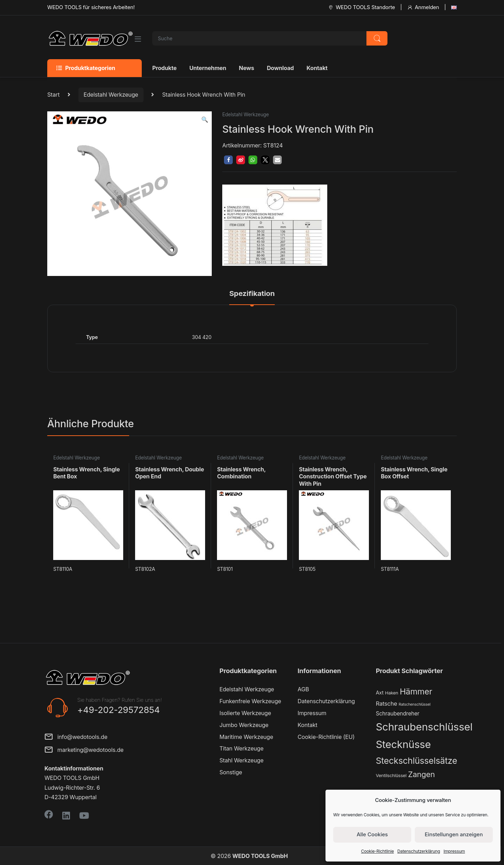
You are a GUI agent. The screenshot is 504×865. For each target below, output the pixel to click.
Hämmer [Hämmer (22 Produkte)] (416, 691)
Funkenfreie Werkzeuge (250, 701)
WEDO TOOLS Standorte (361, 7)
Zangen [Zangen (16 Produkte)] (422, 774)
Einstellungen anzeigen (454, 834)
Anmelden (423, 7)
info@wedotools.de (76, 737)
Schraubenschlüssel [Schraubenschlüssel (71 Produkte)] (424, 727)
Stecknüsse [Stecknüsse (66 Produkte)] (403, 744)
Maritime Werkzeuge (246, 737)
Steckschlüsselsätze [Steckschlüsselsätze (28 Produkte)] (417, 761)
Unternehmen (208, 68)
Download (280, 68)
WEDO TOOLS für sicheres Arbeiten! (91, 7)
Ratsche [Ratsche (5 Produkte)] (387, 704)
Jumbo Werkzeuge (244, 725)
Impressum (454, 851)
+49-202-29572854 (119, 710)
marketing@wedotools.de (84, 750)
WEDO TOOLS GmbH (260, 856)
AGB (303, 689)
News (247, 68)
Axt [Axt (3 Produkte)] (380, 693)
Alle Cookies (372, 834)
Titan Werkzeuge (241, 748)
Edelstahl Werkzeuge (111, 95)
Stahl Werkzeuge (241, 760)
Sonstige (231, 772)
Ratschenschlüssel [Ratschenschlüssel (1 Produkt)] (415, 704)
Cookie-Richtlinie (378, 851)
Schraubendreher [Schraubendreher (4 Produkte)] (398, 714)
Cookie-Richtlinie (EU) (326, 737)
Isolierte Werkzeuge (245, 713)
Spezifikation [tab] (252, 294)
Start (53, 95)
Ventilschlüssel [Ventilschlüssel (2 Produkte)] (391, 776)
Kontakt (317, 68)
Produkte (164, 68)
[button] (205, 120)
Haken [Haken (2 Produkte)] (392, 693)
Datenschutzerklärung (419, 851)
